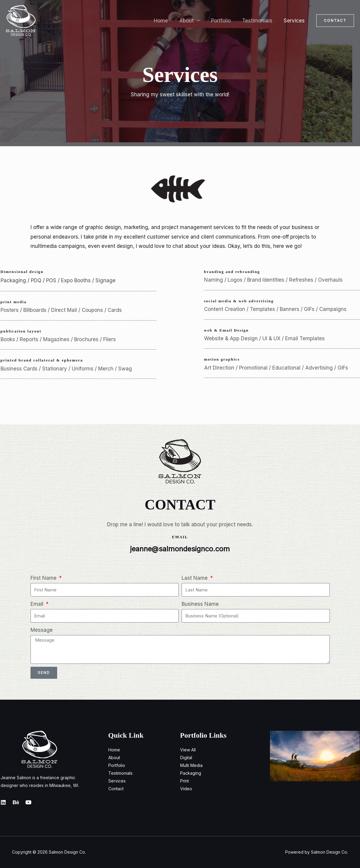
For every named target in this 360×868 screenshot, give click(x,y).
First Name (44, 578)
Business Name (200, 604)
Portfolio (224, 21)
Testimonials (259, 21)
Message (42, 630)
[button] (335, 21)
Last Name (195, 578)
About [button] (191, 21)
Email (38, 604)
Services (295, 21)
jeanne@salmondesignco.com (180, 549)
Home (166, 21)
